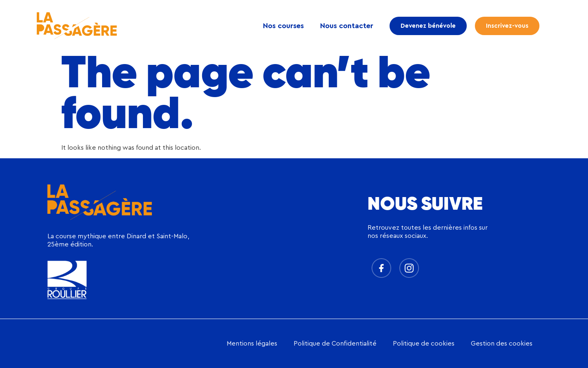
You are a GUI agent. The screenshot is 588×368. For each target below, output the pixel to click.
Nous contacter (347, 26)
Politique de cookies (424, 344)
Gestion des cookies (502, 344)
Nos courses (283, 26)
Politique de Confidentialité (335, 344)
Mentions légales (252, 344)
